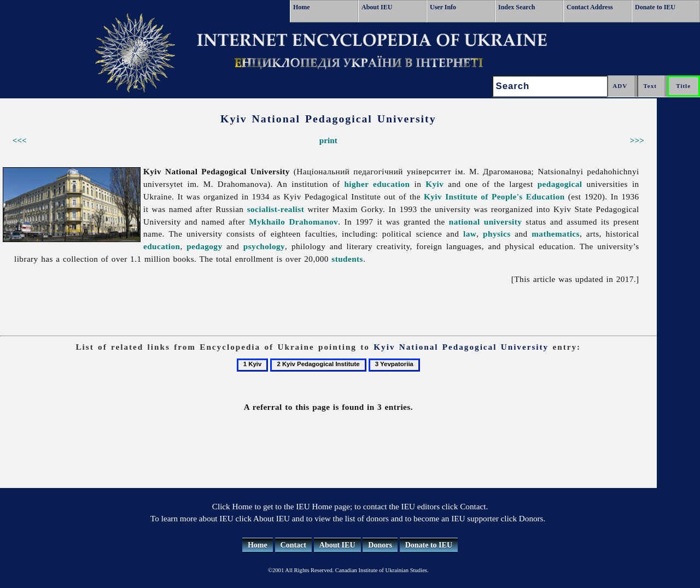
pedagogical (560, 184)
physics (497, 234)
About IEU (377, 7)
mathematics (556, 234)
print (328, 140)
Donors (380, 545)
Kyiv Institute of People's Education (494, 196)
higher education (377, 184)
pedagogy (204, 246)
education (162, 246)
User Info (443, 7)
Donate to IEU (655, 7)
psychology (264, 246)
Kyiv (434, 184)
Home (302, 7)
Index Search (517, 7)
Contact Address (590, 7)
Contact (293, 545)
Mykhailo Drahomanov (293, 222)
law (470, 234)
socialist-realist (276, 209)
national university (485, 222)
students (347, 259)
